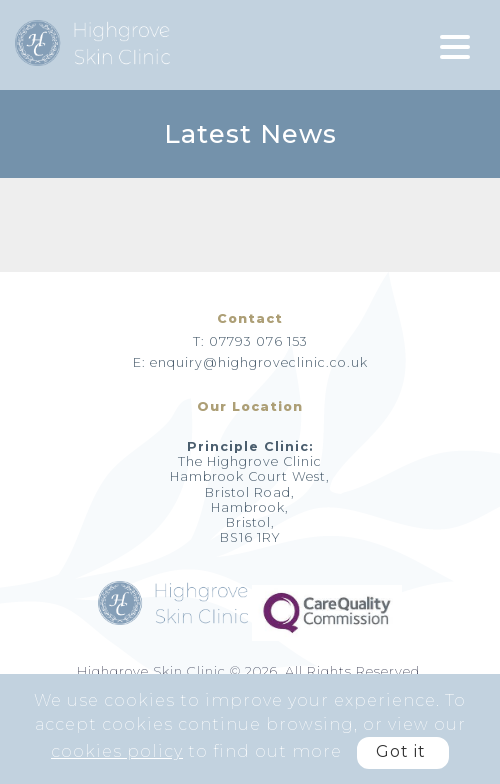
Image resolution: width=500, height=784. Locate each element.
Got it (401, 751)
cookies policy (117, 751)
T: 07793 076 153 (250, 341)
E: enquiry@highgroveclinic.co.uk (250, 362)
